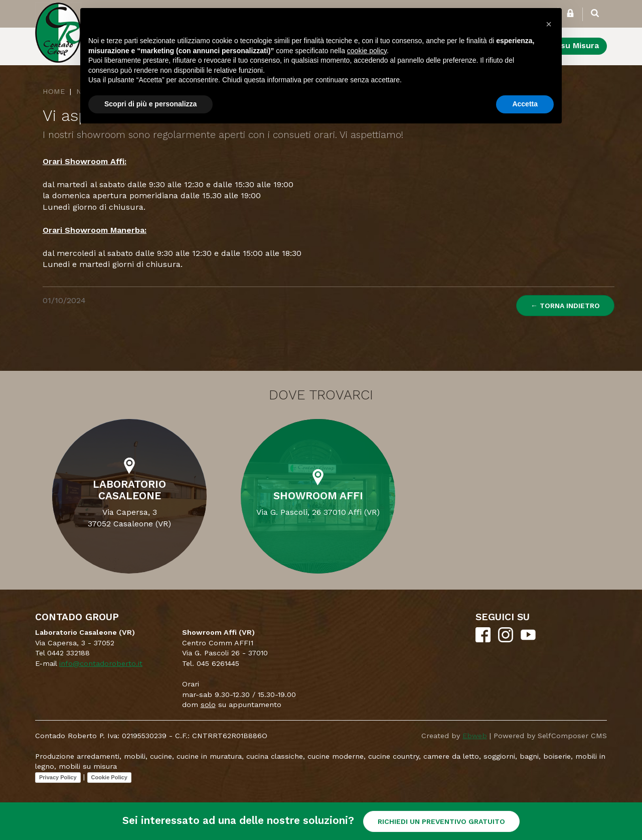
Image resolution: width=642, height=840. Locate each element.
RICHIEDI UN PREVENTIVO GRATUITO (441, 821)
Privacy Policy (58, 777)
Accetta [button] (525, 104)
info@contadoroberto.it (101, 663)
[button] (549, 24)
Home (54, 91)
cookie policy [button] (367, 51)
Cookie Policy (109, 777)
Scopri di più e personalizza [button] (150, 104)
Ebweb (475, 736)
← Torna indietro (565, 306)
